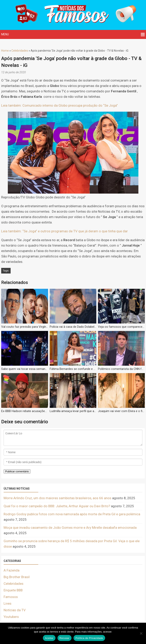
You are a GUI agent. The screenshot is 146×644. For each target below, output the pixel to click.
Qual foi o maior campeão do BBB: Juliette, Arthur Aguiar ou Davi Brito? (57, 506)
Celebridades (20, 51)
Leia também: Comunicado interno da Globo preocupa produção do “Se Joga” (59, 105)
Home (5, 51)
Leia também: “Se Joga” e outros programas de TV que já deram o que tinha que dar (64, 231)
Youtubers (11, 617)
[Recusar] (141, 633)
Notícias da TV (15, 610)
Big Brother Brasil (17, 577)
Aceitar (49, 638)
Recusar (64, 638)
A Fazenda (12, 570)
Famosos (11, 597)
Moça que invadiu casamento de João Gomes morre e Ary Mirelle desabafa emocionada (70, 528)
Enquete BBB (13, 590)
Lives (8, 603)
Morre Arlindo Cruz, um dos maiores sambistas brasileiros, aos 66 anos (57, 498)
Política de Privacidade (89, 638)
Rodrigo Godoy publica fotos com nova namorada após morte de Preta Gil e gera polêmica (72, 514)
